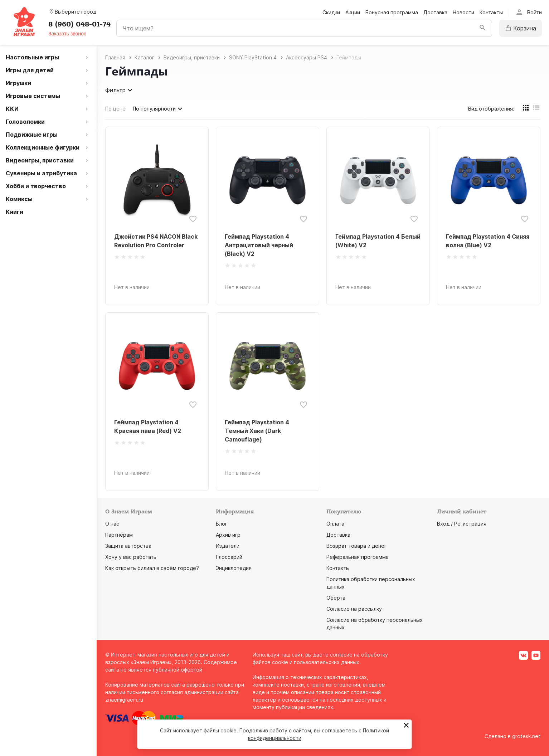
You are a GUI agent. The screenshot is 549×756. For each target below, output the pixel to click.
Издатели (228, 546)
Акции (353, 12)
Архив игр (228, 535)
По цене (115, 109)
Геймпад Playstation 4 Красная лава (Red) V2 (148, 426)
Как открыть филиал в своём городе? (152, 568)
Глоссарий (229, 557)
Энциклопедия (234, 568)
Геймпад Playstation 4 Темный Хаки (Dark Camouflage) (257, 431)
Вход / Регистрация (462, 524)
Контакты (491, 12)
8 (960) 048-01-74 (79, 24)
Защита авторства (128, 546)
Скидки (331, 12)
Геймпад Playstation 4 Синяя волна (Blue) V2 (488, 241)
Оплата (335, 524)
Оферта (336, 598)
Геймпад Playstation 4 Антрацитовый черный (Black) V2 (259, 245)
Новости (463, 12)
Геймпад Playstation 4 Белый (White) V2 (378, 241)
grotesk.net (526, 736)
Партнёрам (119, 535)
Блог (222, 524)
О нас (112, 524)
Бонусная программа (392, 12)
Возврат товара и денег (356, 546)
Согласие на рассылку (354, 609)
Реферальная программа (358, 557)
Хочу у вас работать (131, 557)
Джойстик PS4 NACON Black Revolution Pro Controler (156, 241)
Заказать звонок (67, 34)
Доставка (435, 12)
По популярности (159, 109)
